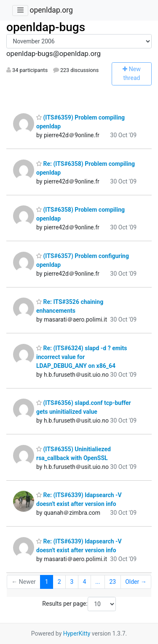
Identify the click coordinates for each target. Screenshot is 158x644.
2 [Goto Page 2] (59, 582)
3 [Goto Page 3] (72, 582)
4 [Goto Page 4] (84, 582)
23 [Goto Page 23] (112, 582)
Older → (136, 582)
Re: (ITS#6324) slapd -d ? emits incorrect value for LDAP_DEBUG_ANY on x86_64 (82, 357)
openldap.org (51, 10)
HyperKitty (77, 633)
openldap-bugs (46, 27)
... (98, 582)
